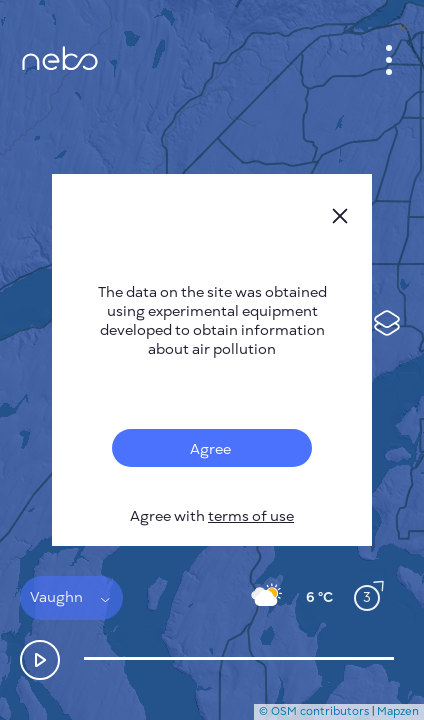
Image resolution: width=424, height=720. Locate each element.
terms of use (251, 516)
